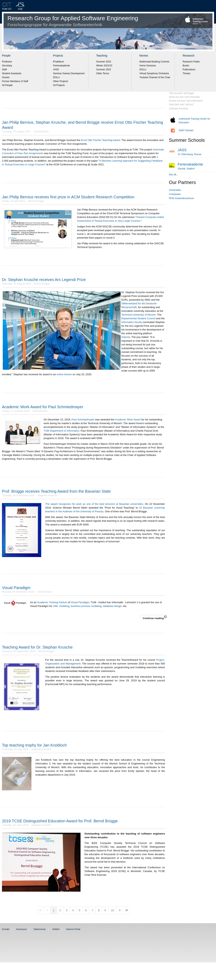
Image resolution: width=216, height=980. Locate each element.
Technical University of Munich (139, 315)
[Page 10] (113, 910)
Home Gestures (148, 66)
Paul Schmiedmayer (83, 420)
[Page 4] (73, 910)
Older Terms (103, 73)
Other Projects (61, 81)
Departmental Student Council (138, 318)
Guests (6, 77)
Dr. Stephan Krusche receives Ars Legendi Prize (44, 280)
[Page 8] (99, 910)
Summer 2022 (104, 70)
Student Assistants (12, 73)
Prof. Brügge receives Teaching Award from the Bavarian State (56, 491)
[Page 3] (67, 910)
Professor (7, 62)
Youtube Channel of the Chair (155, 77)
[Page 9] (105, 910)
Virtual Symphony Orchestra (154, 73)
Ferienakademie (61, 66)
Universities (175, 190)
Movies (144, 56)
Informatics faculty (132, 322)
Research (189, 56)
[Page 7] (92, 910)
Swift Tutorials (186, 130)
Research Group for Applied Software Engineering (73, 21)
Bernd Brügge (36, 201)
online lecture (64, 374)
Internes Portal (73, 929)
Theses (186, 73)
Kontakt (6, 929)
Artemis (126, 337)
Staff (4, 70)
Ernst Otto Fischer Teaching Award (101, 140)
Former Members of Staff (15, 81)
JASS (56, 70)
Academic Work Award (128, 420)
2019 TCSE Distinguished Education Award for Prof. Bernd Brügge (60, 821)
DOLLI (56, 77)
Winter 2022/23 (104, 66)
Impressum (21, 929)
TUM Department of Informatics (61, 431)
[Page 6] (86, 910)
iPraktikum (59, 62)
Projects (58, 56)
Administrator (41, 131)
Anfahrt (56, 929)
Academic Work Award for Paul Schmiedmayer (43, 407)
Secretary (7, 66)
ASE (20, 9)
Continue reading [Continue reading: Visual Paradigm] (153, 618)
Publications (189, 70)
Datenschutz (40, 929)
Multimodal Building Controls (154, 62)
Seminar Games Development (69, 73)
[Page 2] (60, 910)
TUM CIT (7, 9)
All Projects (59, 85)
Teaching (102, 56)
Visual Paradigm (16, 588)
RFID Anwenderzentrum (181, 198)
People (6, 56)
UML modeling (61, 606)
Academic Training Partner (52, 602)
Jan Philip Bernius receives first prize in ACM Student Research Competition (68, 197)
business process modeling (86, 606)
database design (112, 606)
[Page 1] (54, 910)
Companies (175, 194)
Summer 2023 (104, 62)
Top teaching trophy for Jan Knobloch (34, 745)
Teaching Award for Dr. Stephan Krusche (37, 647)
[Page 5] (80, 910)
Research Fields (191, 62)
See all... (173, 175)
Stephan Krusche (48, 495)
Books (186, 66)
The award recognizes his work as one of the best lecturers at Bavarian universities (94, 504)
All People (7, 85)
